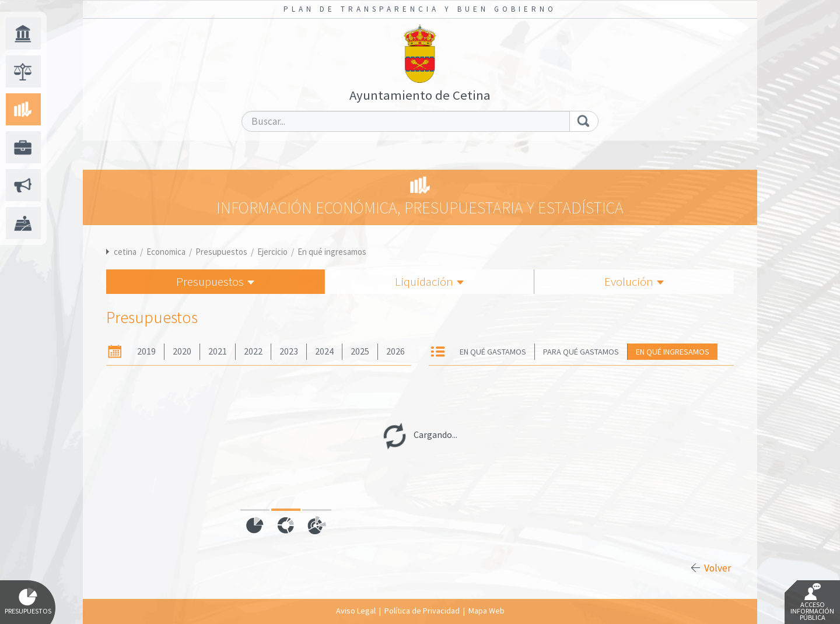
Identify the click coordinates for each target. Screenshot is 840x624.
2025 (360, 351)
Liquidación (429, 281)
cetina (125, 252)
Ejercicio (272, 252)
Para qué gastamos (581, 352)
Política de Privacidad (422, 611)
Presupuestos (221, 252)
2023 (289, 351)
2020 (182, 351)
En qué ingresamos (332, 252)
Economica (166, 252)
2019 (146, 351)
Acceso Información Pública (812, 602)
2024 (324, 351)
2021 (218, 351)
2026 (395, 351)
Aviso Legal (356, 611)
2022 (253, 351)
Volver (717, 568)
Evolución (634, 281)
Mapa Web (487, 611)
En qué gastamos (493, 352)
